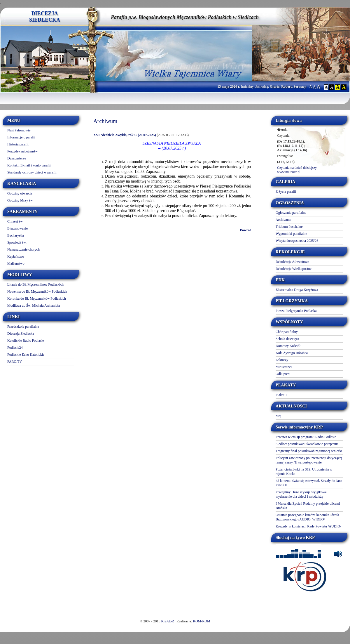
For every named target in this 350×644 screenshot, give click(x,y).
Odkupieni (283, 374)
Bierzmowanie (17, 228)
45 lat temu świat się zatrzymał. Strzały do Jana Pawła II (309, 483)
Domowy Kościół (288, 346)
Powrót (245, 230)
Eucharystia (16, 235)
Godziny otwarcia (20, 193)
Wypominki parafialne (291, 234)
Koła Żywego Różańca (292, 353)
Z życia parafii (286, 192)
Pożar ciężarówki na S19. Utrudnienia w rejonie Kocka (304, 472)
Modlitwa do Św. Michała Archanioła (34, 305)
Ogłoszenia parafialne (291, 213)
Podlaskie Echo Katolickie (26, 355)
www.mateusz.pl (289, 172)
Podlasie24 (15, 348)
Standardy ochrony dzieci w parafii (32, 172)
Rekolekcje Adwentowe (292, 262)
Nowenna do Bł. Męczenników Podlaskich (37, 291)
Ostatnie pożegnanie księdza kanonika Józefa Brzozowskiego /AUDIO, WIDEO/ (307, 517)
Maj (278, 416)
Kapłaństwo (16, 256)
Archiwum (283, 220)
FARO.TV (15, 362)
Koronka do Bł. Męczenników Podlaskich (37, 298)
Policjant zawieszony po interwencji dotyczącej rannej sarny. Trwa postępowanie (309, 460)
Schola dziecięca (287, 339)
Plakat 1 (281, 395)
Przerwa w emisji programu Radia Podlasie (306, 437)
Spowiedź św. (17, 242)
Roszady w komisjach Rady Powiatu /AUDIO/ (308, 526)
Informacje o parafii (21, 137)
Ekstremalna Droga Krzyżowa (297, 290)
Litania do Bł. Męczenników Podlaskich (35, 284)
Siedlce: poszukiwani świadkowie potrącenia (307, 444)
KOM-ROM (201, 621)
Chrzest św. (15, 221)
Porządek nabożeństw (22, 151)
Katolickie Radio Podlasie (26, 341)
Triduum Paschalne (289, 227)
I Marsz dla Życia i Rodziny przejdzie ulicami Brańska (308, 506)
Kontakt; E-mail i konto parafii (29, 165)
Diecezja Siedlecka (21, 334)
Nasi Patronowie (19, 130)
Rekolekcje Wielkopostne (294, 269)
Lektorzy (282, 360)
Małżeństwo (16, 263)
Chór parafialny (287, 332)
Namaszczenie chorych (23, 249)
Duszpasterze (17, 158)
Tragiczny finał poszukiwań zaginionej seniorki (309, 451)
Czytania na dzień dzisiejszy (297, 168)
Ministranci (284, 367)
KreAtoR (168, 621)
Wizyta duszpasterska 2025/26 (297, 241)
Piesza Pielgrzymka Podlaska (296, 311)
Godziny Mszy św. (20, 200)
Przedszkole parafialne (23, 327)
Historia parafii (18, 144)
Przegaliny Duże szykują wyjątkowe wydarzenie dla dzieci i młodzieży (301, 494)
